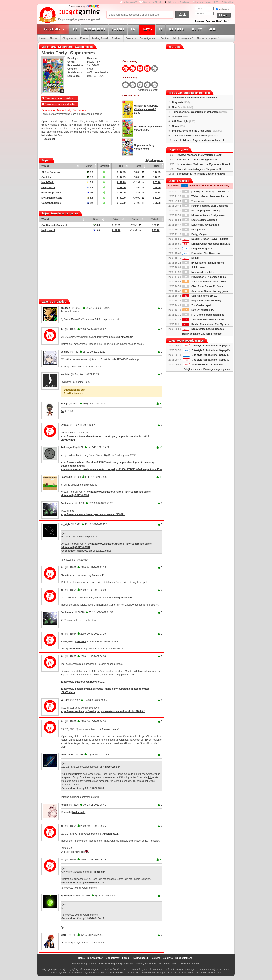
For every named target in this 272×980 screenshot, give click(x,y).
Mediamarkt (79, 812)
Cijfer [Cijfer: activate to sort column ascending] (89, 166)
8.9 (90, 172)
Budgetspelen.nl (190, 964)
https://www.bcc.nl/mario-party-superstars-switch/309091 (93, 514)
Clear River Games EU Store (203, 286)
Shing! (190, 258)
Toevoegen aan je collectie (59, 104)
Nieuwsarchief (95, 958)
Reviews (117, 38)
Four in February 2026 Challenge (205, 206)
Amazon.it (97, 575)
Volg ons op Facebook (179, 2)
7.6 (90, 177)
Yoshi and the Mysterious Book (195, 136)
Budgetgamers (148, 38)
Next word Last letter (198, 272)
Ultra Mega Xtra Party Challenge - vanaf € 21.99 (146, 109)
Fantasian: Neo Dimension (202, 253)
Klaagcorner (194, 230)
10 (90, 193)
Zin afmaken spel (196, 305)
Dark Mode (230, 2)
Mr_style (65, 524)
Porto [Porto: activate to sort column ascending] (138, 166)
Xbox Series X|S (95, 29)
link (146, 740)
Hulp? (226, 21)
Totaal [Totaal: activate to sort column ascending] (156, 166)
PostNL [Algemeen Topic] (201, 211)
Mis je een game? (183, 38)
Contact (165, 38)
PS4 (134, 29)
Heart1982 (66, 477)
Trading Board (100, 38)
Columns (131, 38)
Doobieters (67, 503)
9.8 (90, 188)
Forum (84, 38)
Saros (179, 126)
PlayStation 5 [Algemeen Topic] (204, 277)
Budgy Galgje (194, 234)
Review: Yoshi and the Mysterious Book (199, 155)
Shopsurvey (69, 38)
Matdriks (65, 374)
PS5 (75, 29)
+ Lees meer (48, 139)
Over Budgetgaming (110, 964)
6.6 (96, 225)
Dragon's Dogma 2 (197, 249)
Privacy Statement (146, 964)
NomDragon (67, 755)
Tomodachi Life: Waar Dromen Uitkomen (200, 112)
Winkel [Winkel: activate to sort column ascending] (45, 166)
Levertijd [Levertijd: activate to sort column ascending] (104, 166)
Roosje (64, 805)
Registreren (200, 21)
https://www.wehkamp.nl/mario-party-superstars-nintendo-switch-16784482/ (103, 711)
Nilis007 (65, 700)
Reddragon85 (68, 447)
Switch (148, 29)
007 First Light (184, 121)
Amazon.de (127, 598)
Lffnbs (64, 425)
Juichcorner (194, 267)
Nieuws (54, 38)
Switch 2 (119, 29)
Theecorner (193, 201)
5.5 (90, 198)
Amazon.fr (126, 337)
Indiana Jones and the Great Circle (197, 131)
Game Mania (71, 319)
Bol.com (81, 641)
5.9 (90, 182)
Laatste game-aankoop (200, 220)
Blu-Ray (197, 29)
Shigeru (65, 352)
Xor (62, 329)
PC (161, 29)
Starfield (180, 117)
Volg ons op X (130, 2)
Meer (213, 29)
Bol (62, 411)
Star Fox (183, 107)
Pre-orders (177, 29)
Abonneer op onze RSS (207, 2)
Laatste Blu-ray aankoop (201, 225)
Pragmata (181, 102)
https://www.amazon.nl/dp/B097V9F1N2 (83, 682)
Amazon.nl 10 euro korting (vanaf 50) (197, 160)
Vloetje (64, 404)
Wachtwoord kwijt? (214, 21)
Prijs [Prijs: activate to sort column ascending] (120, 166)
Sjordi (64, 935)
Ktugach (65, 308)
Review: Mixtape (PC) (199, 310)
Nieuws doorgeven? (208, 38)
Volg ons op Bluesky (153, 2)
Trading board (140, 958)
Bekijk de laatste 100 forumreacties (202, 334)
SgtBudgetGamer (70, 896)
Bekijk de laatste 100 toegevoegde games (207, 369)
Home (43, 38)
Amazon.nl (75, 649)
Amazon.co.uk (110, 729)
